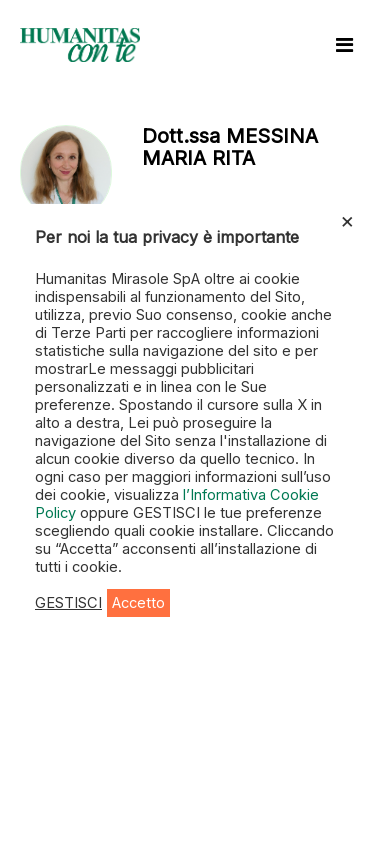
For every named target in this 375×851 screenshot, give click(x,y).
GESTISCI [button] (68, 603)
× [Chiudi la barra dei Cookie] (347, 220)
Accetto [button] (138, 603)
